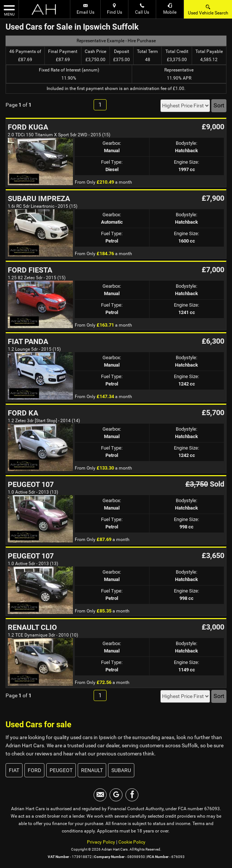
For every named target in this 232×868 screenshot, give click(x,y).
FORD (34, 770)
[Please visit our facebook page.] (132, 795)
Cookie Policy (132, 842)
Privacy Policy (101, 842)
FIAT (14, 770)
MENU (9, 10)
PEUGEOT (61, 770)
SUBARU (121, 770)
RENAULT (92, 770)
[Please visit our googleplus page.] (116, 795)
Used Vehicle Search (208, 9)
